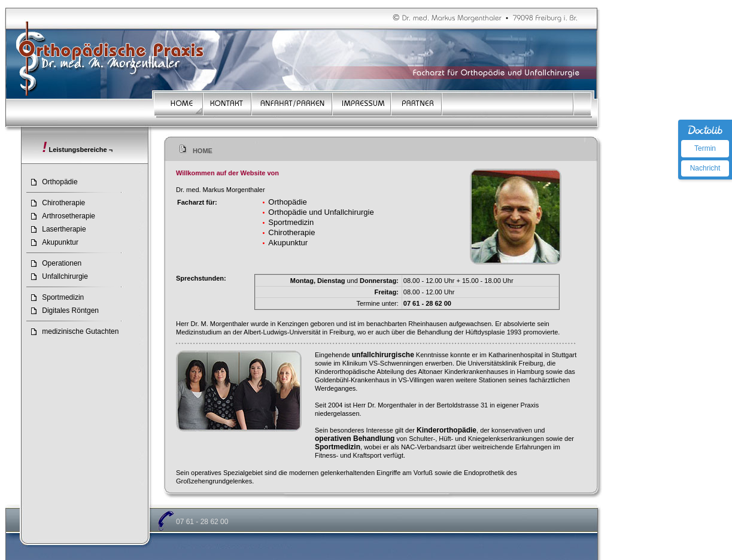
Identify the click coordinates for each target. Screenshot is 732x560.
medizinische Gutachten (80, 331)
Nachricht (705, 168)
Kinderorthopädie (447, 430)
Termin (705, 148)
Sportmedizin (63, 297)
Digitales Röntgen (70, 311)
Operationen (62, 263)
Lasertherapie (64, 229)
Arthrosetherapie (69, 216)
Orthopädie (60, 182)
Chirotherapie (63, 203)
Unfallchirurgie (65, 276)
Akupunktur (60, 242)
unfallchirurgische (383, 355)
